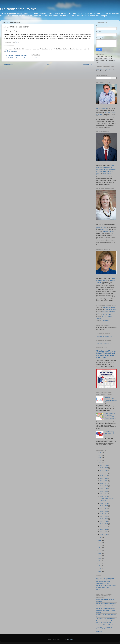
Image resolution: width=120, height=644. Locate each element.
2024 (100, 458)
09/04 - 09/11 (104, 496)
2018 (100, 545)
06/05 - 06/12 (104, 514)
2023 (100, 460)
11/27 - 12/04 (104, 470)
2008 (100, 571)
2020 (100, 540)
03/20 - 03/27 (104, 524)
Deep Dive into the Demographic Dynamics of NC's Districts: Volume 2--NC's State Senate (110, 417)
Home (48, 65)
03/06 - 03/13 (104, 529)
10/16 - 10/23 (104, 481)
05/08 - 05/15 (104, 519)
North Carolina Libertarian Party (106, 608)
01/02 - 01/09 (104, 534)
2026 (100, 453)
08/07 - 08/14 (104, 503)
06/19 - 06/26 (104, 509)
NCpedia (99, 631)
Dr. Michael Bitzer (102, 108)
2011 (100, 563)
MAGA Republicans (14, 58)
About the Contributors (103, 69)
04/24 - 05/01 (104, 521)
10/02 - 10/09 (104, 486)
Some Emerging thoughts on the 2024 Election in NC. (109, 434)
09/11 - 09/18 (104, 494)
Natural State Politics (109, 308)
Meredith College (108, 231)
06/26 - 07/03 (104, 506)
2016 (100, 550)
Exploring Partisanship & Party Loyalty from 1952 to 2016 (110, 400)
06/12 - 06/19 (104, 511)
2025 (100, 455)
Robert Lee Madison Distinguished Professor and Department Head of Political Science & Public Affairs (106, 169)
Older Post (88, 65)
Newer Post (8, 65)
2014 (100, 556)
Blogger (71, 639)
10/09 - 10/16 (104, 483)
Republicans (24, 58)
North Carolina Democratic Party (106, 604)
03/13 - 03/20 (104, 527)
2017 (100, 548)
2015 (100, 553)
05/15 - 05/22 (104, 516)
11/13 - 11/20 (104, 473)
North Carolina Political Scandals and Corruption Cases (106, 586)
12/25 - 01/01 (104, 465)
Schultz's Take (108, 315)
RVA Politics (105, 320)
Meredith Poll (104, 230)
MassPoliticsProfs (111, 309)
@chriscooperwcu (11, 51)
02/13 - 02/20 (104, 532)
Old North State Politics (18, 9)
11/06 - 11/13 (104, 476)
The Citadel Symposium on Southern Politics (104, 628)
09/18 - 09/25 (104, 491)
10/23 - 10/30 (104, 478)
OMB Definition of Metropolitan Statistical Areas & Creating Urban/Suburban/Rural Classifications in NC (105, 581)
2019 (100, 543)
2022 (100, 463)
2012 (100, 561)
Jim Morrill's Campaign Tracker (105, 619)
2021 (100, 538)
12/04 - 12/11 (104, 468)
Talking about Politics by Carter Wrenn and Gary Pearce (105, 622)
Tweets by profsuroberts (103, 343)
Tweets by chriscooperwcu (104, 336)
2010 (100, 566)
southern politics (33, 58)
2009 (100, 569)
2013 (100, 558)
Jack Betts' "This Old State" (104, 625)
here (17, 42)
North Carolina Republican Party (106, 606)
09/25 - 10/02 (104, 488)
